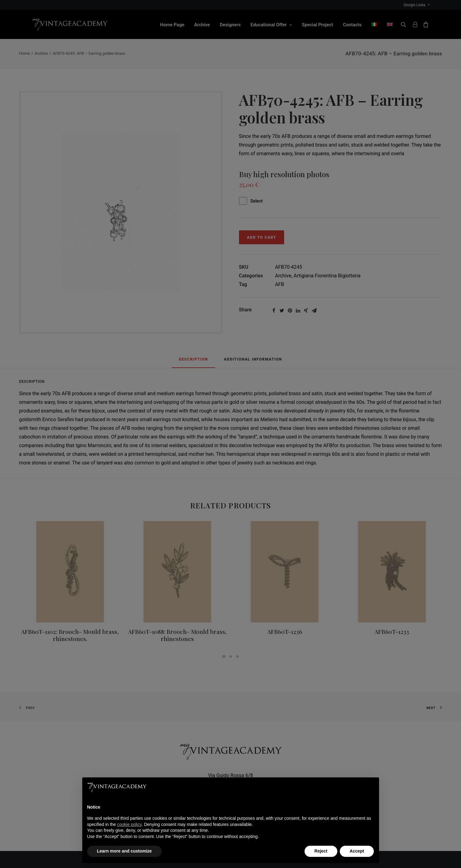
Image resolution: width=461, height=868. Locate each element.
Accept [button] (357, 851)
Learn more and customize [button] (124, 851)
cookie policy (129, 824)
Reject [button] (321, 851)
